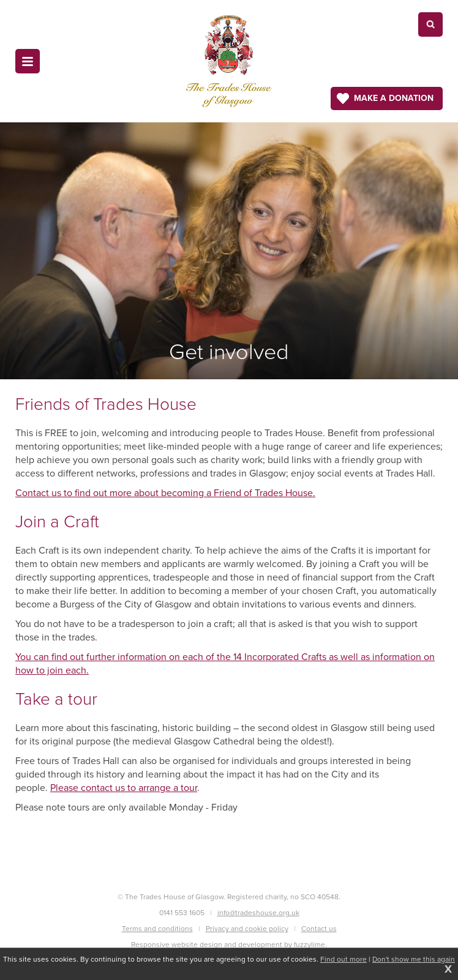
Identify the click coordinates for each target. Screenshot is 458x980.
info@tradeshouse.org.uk (258, 913)
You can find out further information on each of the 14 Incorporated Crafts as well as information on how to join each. (225, 663)
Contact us (319, 929)
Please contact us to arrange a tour (124, 788)
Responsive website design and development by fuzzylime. (229, 945)
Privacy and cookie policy (247, 929)
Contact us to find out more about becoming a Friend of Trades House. (165, 493)
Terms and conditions (157, 929)
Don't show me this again (414, 959)
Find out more (343, 959)
